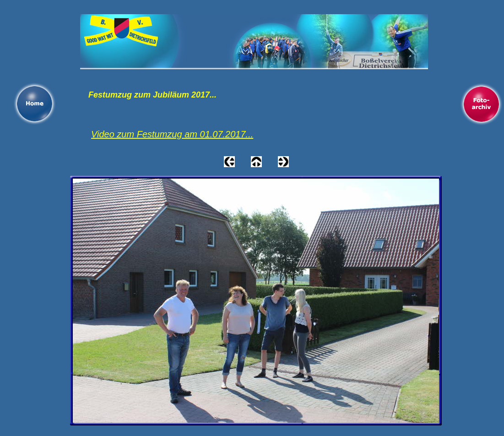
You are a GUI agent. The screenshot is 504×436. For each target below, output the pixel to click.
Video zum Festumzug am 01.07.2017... (172, 134)
